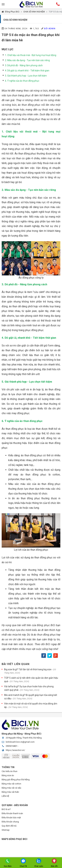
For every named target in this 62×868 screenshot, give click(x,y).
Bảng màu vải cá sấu (11, 788)
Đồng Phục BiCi (12, 12)
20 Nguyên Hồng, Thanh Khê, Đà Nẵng (24, 738)
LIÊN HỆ (5, 796)
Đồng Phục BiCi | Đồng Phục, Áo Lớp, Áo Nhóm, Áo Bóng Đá (31, 4)
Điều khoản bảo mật (11, 818)
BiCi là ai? (6, 809)
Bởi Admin (50, 29)
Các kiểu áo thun (10, 771)
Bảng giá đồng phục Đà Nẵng (16, 780)
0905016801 (12, 746)
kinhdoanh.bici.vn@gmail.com (20, 742)
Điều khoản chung (10, 822)
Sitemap (6, 830)
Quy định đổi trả (9, 826)
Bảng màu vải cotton (11, 784)
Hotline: (58, 4)
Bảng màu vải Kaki (10, 792)
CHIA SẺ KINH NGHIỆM (34, 12)
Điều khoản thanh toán (12, 813)
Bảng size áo (8, 775)
